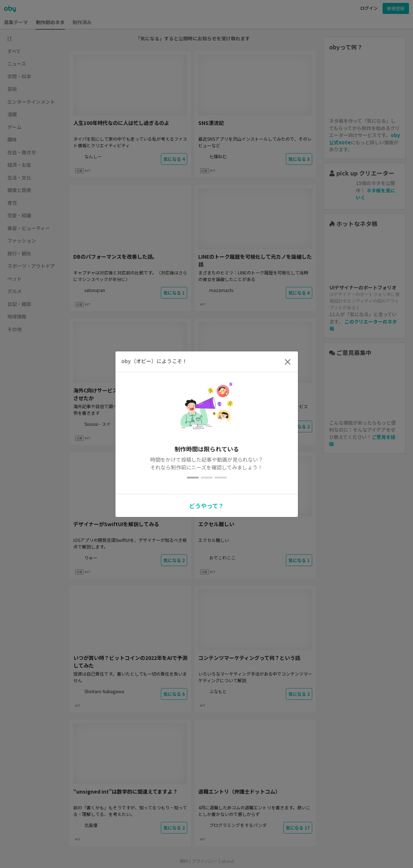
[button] (207, 505)
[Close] (288, 362)
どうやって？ (207, 506)
